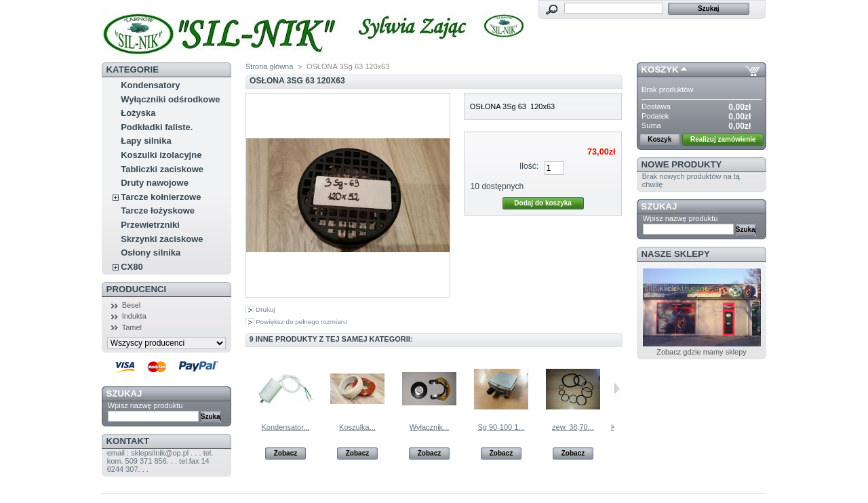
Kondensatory (150, 85)
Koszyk (660, 69)
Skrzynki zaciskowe (162, 239)
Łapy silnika (146, 141)
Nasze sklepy (676, 254)
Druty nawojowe (155, 183)
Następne (617, 388)
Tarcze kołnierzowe (161, 197)
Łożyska (138, 113)
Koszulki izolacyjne (161, 155)
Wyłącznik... (430, 427)
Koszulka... (357, 427)
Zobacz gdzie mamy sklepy (702, 352)
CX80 (132, 267)
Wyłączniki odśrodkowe (170, 99)
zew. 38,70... (573, 427)
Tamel (132, 327)
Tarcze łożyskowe (158, 210)
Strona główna (269, 66)
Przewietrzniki (150, 225)
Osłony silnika (151, 253)
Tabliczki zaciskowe (162, 169)
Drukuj (265, 309)
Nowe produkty (682, 164)
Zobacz (285, 453)
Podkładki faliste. (157, 127)
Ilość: (529, 166)
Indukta (134, 316)
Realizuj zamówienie (723, 139)
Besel (132, 305)
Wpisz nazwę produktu (145, 405)
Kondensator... (286, 427)
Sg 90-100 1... (501, 427)
